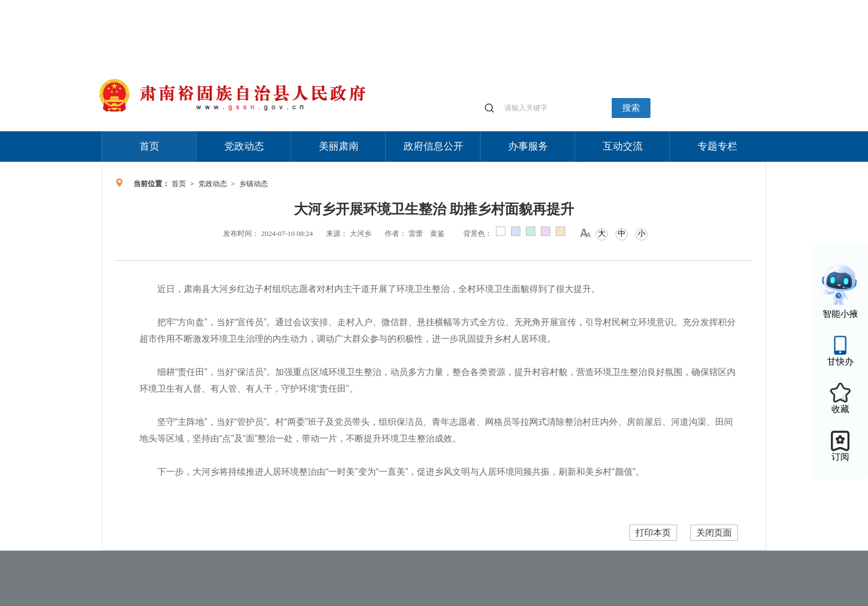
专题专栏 (717, 146)
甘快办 (840, 361)
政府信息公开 (433, 146)
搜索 (631, 108)
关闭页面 (714, 533)
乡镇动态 (254, 184)
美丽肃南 (339, 146)
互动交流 (623, 146)
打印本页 (653, 533)
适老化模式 (634, 5)
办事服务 (528, 146)
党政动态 (244, 146)
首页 (149, 146)
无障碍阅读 (684, 5)
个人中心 (589, 6)
